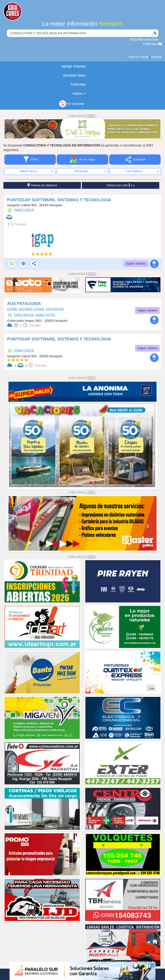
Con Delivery (142, 171)
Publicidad (152, 44)
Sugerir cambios (136, 264)
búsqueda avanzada (144, 39)
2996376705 (45, 315)
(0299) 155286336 (49, 309)
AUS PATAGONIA (24, 304)
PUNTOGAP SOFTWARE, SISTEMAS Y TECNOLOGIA (59, 200)
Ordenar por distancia (42, 185)
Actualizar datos (74, 75)
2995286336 (24, 315)
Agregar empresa (73, 66)
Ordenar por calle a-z (120, 185)
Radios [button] (79, 93)
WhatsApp (91, 171)
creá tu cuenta (138, 57)
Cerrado (18, 224)
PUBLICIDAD (82, 116)
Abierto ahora (37, 171)
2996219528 (24, 210)
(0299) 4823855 (20, 309)
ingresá (156, 57)
